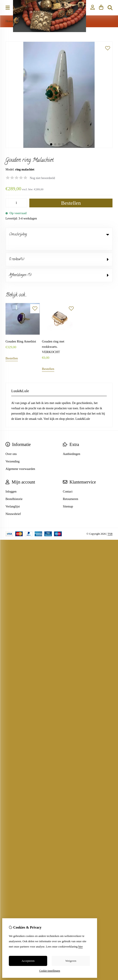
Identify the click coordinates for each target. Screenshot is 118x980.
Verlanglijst (13, 497)
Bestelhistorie (14, 490)
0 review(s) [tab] (59, 250)
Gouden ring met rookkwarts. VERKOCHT (53, 338)
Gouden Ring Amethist (21, 332)
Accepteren (28, 961)
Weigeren (71, 961)
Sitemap (68, 497)
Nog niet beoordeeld (42, 178)
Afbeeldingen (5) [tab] (59, 266)
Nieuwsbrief (13, 505)
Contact (68, 483)
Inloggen (11, 483)
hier (81, 946)
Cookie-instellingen (50, 971)
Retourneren (70, 490)
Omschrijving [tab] (59, 235)
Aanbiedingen (72, 445)
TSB (110, 525)
